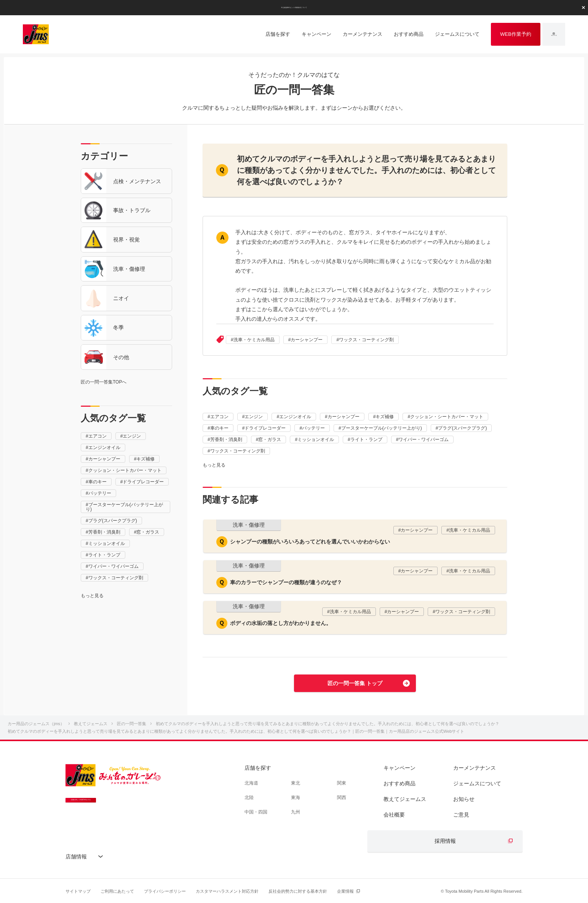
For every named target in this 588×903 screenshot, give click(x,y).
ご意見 (461, 815)
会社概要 (394, 815)
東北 (296, 783)
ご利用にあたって (117, 891)
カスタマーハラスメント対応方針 (227, 891)
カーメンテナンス (475, 768)
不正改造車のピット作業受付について (294, 7)
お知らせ (464, 799)
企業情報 (345, 891)
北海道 (251, 783)
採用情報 (445, 841)
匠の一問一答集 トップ (355, 683)
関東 (342, 783)
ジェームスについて (477, 783)
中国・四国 (256, 812)
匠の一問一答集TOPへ (104, 382)
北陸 (249, 798)
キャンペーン (399, 768)
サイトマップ (78, 891)
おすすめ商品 (399, 783)
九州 (296, 812)
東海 (296, 798)
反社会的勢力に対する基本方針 (298, 891)
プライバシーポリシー (165, 891)
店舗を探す (258, 768)
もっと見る (92, 596)
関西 (342, 798)
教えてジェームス (405, 799)
